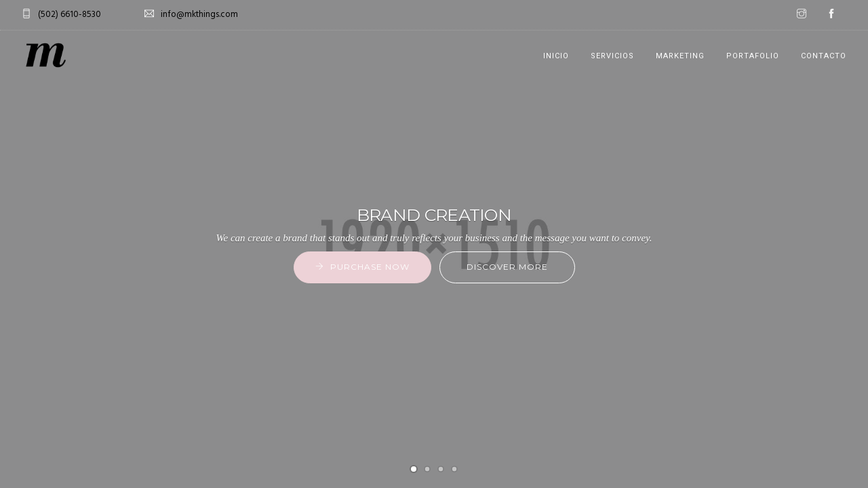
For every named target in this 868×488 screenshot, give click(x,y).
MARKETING (680, 56)
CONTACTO (824, 56)
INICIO (556, 56)
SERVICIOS (612, 56)
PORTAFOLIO (753, 56)
